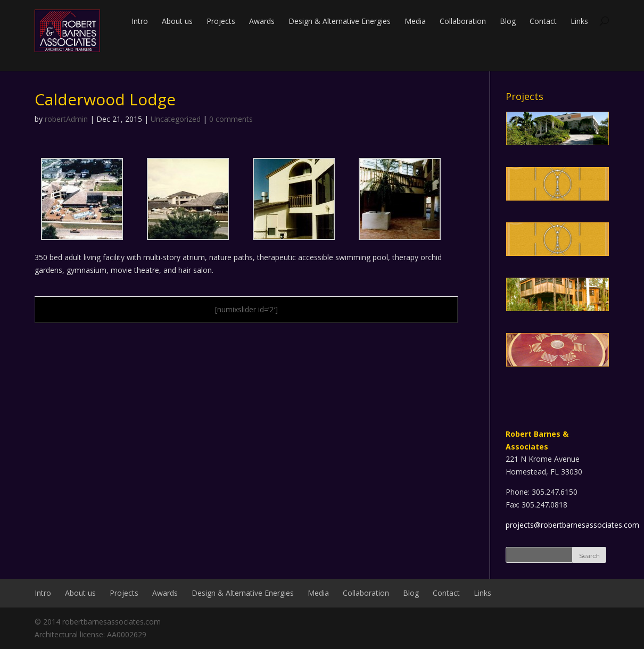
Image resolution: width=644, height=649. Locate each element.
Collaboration (463, 21)
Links (579, 21)
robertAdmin (66, 119)
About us (177, 21)
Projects (221, 21)
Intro (140, 21)
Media (415, 21)
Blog (508, 21)
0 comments (231, 119)
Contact (543, 21)
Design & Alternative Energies (340, 21)
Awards (262, 21)
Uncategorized (176, 119)
